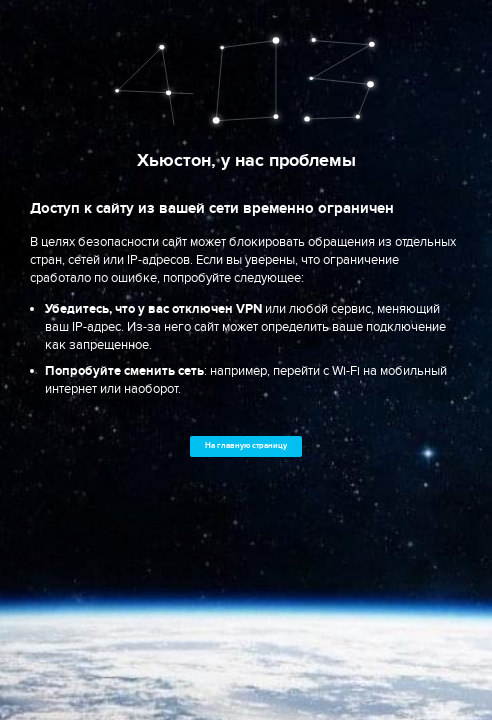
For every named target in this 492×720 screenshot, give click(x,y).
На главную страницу (246, 445)
